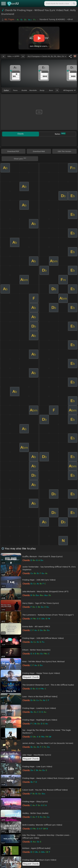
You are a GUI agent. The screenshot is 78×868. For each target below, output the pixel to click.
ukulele (24, 90)
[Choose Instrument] (57, 90)
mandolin (33, 90)
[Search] (74, 4)
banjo (42, 90)
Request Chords (31, 677)
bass (51, 90)
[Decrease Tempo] (3, 56)
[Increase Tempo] (23, 56)
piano (15, 90)
